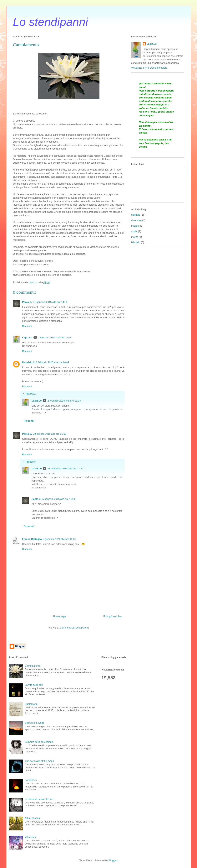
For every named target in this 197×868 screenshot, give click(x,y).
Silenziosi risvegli (34, 723)
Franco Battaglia (32, 539)
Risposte (31, 394)
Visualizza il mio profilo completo (149, 68)
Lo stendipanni (50, 22)
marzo (135, 237)
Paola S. (27, 302)
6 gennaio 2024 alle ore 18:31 (59, 539)
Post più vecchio (112, 616)
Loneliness (31, 780)
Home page (60, 616)
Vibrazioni (30, 837)
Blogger (113, 860)
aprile (134, 231)
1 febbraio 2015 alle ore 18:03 (55, 337)
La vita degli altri (34, 685)
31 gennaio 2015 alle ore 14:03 (50, 302)
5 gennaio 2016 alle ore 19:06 (59, 499)
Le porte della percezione (39, 742)
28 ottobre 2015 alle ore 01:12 (50, 434)
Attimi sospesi (33, 818)
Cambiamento (33, 666)
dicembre (136, 220)
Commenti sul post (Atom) (74, 628)
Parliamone (31, 704)
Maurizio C (28, 362)
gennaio (136, 215)
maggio (135, 226)
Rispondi (27, 326)
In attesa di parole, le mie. (39, 799)
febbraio (136, 242)
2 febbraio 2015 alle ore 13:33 (64, 401)
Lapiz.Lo (27, 337)
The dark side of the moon (39, 761)
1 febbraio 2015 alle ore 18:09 (53, 362)
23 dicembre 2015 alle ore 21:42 (65, 468)
